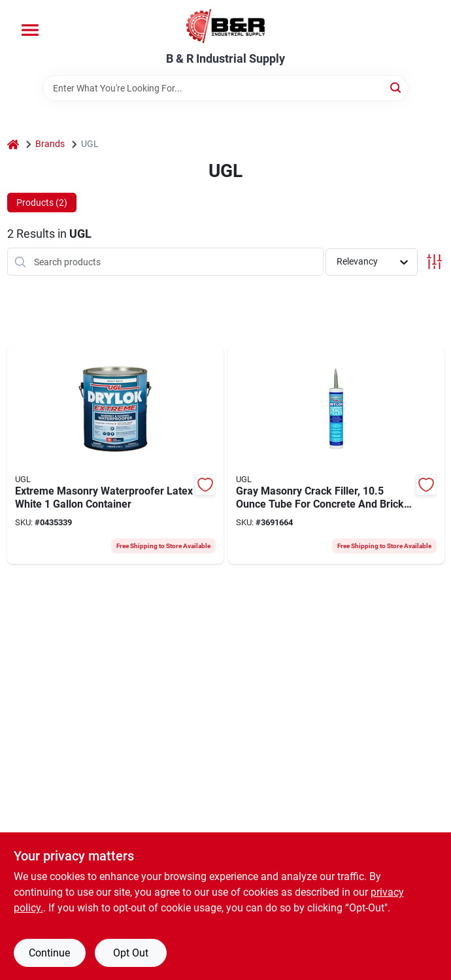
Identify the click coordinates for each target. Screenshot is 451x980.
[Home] (13, 144)
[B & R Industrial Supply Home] (225, 26)
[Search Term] (225, 88)
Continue (49, 953)
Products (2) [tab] (42, 203)
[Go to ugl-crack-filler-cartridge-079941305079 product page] (336, 455)
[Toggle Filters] (434, 262)
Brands (50, 144)
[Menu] (30, 30)
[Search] (396, 87)
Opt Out (131, 953)
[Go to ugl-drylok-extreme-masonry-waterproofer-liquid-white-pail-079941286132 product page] (115, 455)
